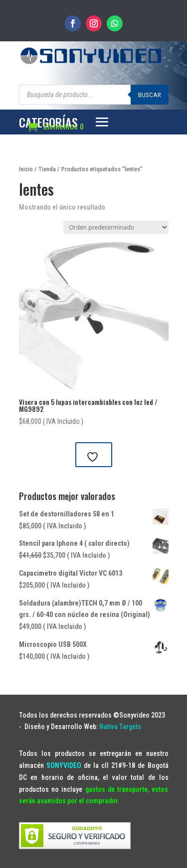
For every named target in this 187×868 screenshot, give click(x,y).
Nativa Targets (120, 727)
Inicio (26, 169)
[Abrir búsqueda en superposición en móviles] (94, 95)
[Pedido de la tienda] (116, 227)
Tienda (47, 169)
